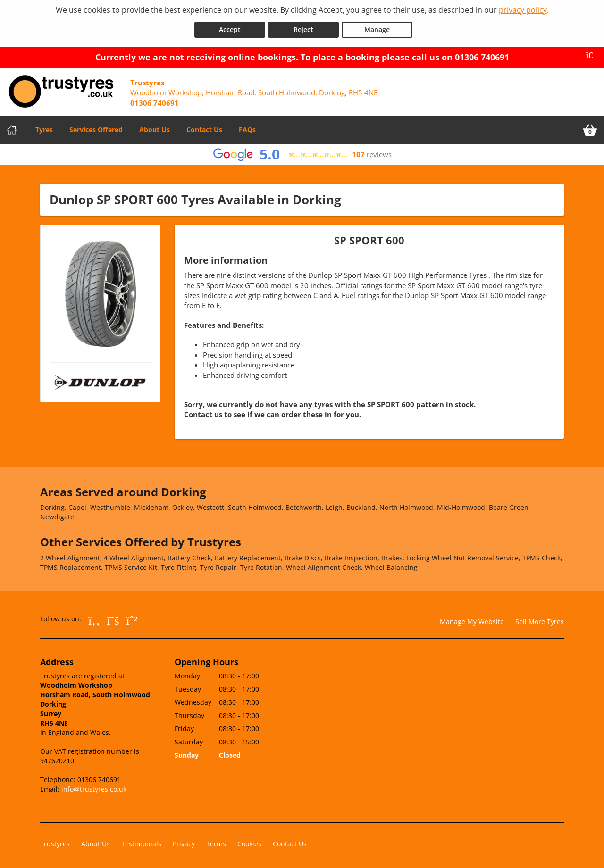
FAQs (247, 128)
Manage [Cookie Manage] (377, 28)
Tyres (44, 128)
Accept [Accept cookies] (230, 28)
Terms (216, 842)
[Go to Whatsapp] (132, 618)
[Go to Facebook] (94, 618)
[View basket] (590, 128)
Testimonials (141, 842)
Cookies (249, 842)
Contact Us (204, 128)
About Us (155, 128)
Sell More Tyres (540, 619)
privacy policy (523, 10)
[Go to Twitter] (113, 618)
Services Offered (96, 128)
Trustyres (55, 842)
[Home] (12, 128)
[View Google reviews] (302, 153)
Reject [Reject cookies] (303, 28)
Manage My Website (472, 619)
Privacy (184, 842)
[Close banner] (593, 54)
